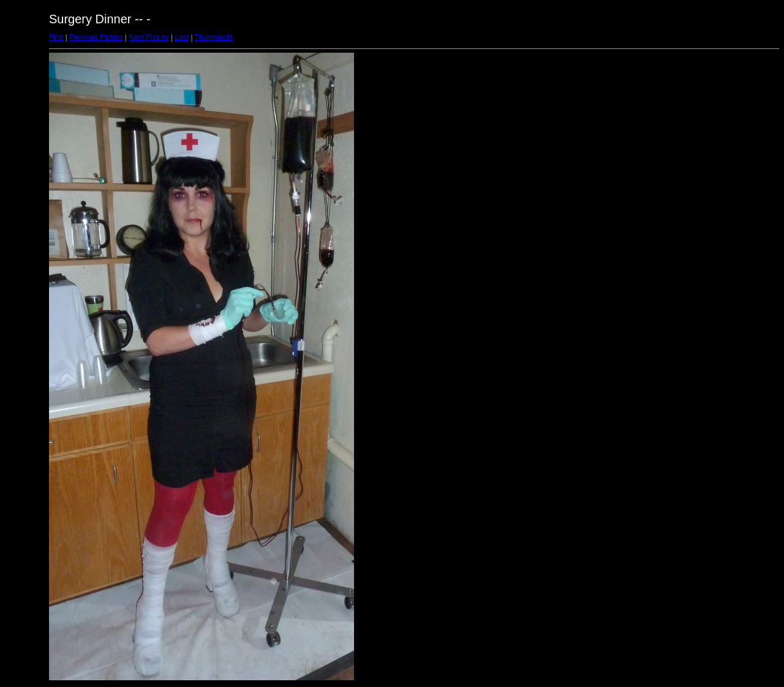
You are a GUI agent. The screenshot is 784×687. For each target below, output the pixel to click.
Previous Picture (96, 37)
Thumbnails (214, 37)
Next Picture (149, 37)
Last (182, 37)
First (56, 37)
